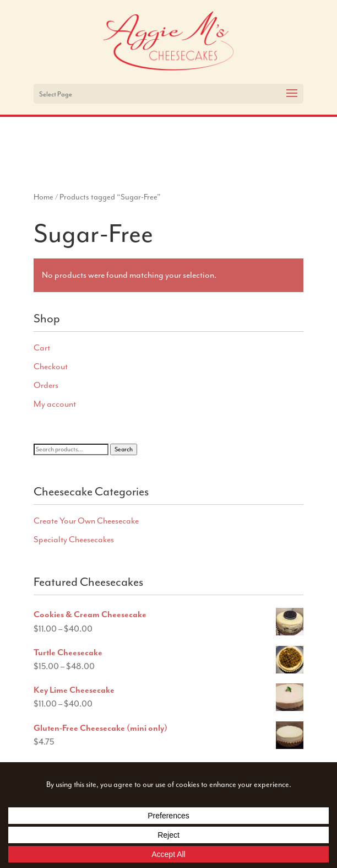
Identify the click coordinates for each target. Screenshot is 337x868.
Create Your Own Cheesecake (86, 521)
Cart (42, 348)
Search (124, 449)
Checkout (51, 366)
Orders (46, 385)
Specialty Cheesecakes (74, 540)
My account (55, 404)
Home (44, 197)
